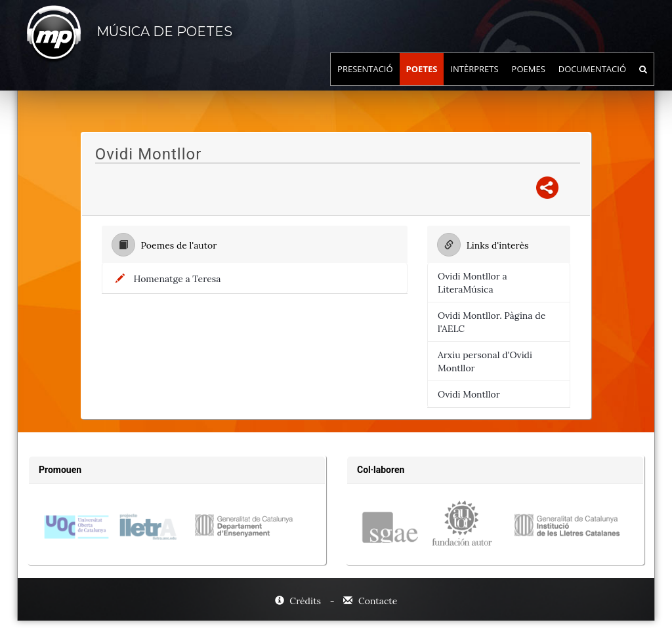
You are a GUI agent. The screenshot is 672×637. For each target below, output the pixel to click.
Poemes (529, 82)
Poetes (422, 82)
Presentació (365, 82)
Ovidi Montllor (469, 394)
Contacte (370, 601)
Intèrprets (474, 82)
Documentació (592, 82)
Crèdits (299, 601)
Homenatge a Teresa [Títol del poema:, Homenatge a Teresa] (178, 279)
